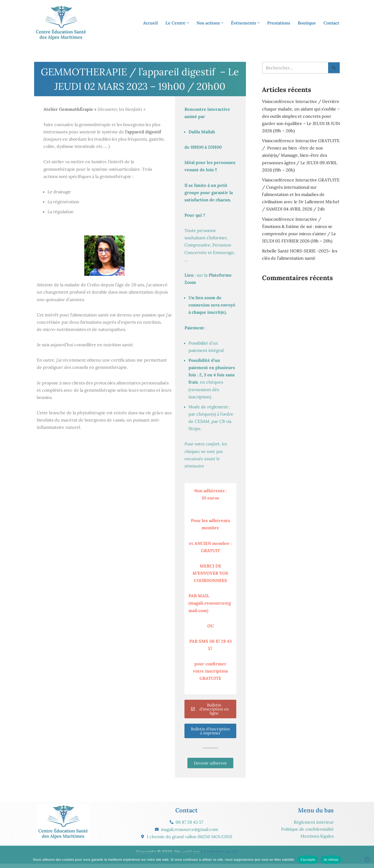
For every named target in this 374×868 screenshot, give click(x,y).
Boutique (307, 23)
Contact (331, 23)
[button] (188, 23)
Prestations (279, 23)
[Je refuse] (367, 860)
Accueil (150, 23)
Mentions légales (317, 840)
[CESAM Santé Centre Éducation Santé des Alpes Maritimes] (61, 23)
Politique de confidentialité (306, 833)
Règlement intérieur (313, 826)
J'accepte (308, 860)
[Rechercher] (295, 68)
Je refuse (331, 860)
